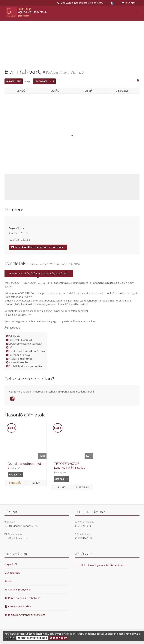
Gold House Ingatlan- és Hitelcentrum (102, 565)
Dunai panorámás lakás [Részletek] (25, 464)
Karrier (8, 581)
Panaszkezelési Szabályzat (22, 598)
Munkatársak (12, 573)
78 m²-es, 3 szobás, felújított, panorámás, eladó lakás (39, 273)
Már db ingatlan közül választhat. (80, 3)
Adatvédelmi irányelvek (18, 590)
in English (128, 3)
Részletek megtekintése (32, 638)
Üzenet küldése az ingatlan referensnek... (38, 247)
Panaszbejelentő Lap (18, 606)
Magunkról (11, 564)
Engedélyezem (58, 638)
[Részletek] (26, 440)
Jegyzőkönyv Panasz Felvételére (25, 615)
